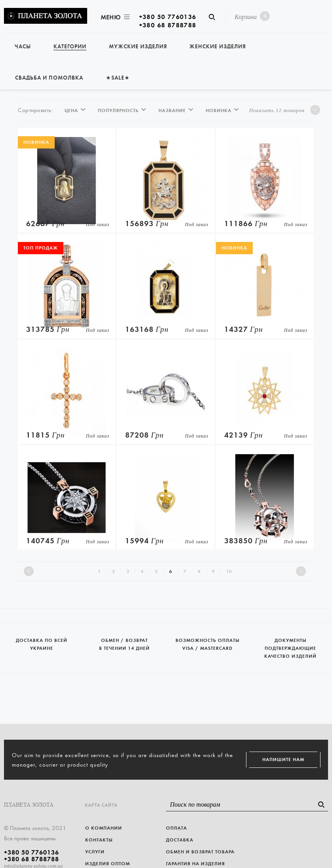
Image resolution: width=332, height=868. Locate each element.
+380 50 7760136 (168, 17)
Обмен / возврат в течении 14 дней (125, 637)
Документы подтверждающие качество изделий (291, 641)
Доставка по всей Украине (42, 637)
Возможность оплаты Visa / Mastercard (208, 637)
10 (229, 571)
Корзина (251, 16)
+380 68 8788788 (168, 25)
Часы (23, 47)
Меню (114, 17)
